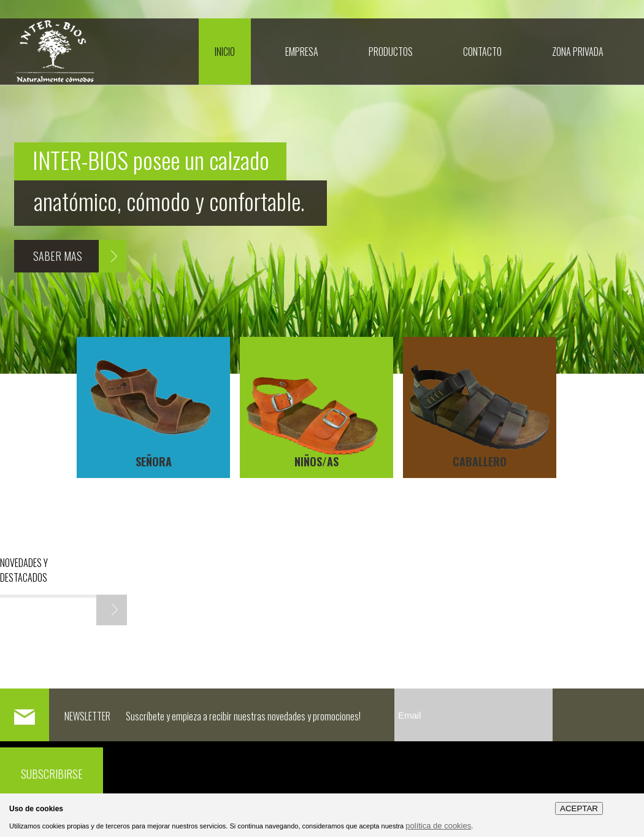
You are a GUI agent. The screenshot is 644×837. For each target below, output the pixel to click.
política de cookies (438, 826)
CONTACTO (482, 52)
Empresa (302, 52)
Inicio (225, 52)
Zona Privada (578, 52)
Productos (391, 52)
